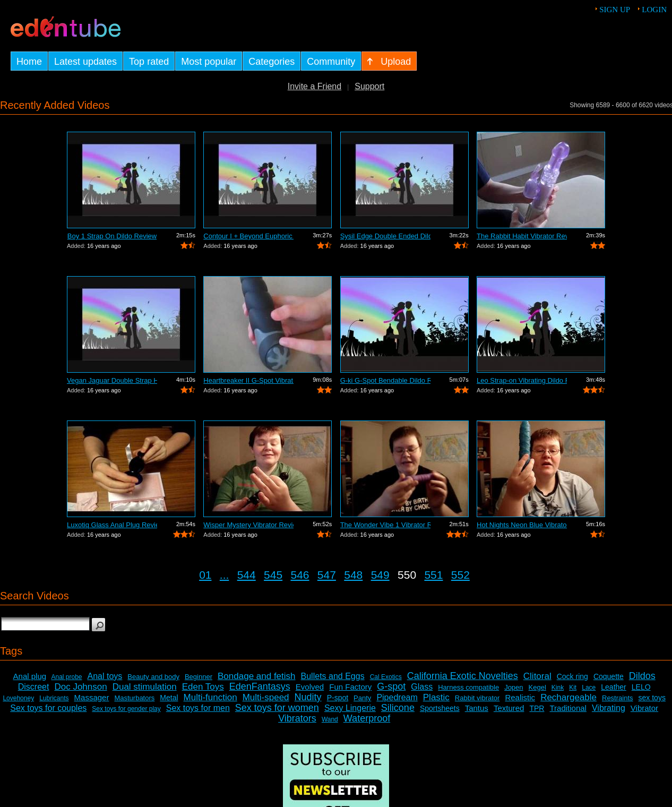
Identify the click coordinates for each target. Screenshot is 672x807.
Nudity (308, 697)
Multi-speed (266, 697)
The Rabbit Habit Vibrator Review (522, 236)
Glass (422, 687)
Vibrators (297, 718)
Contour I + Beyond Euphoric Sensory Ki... (248, 236)
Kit (573, 688)
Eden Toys (203, 687)
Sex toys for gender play (126, 709)
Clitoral (537, 676)
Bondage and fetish (257, 676)
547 (327, 575)
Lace (589, 688)
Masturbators (134, 698)
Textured (509, 708)
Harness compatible (468, 687)
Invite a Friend (315, 86)
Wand (330, 719)
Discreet (34, 687)
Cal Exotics (386, 677)
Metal (169, 698)
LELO (641, 687)
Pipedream (397, 697)
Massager (92, 697)
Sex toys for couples (48, 708)
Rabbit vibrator (477, 698)
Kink (558, 688)
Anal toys (105, 676)
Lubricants (54, 698)
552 (460, 575)
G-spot (391, 686)
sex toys (652, 698)
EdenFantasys (260, 686)
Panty (362, 698)
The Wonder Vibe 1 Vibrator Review (385, 525)
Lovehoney (18, 698)
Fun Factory (350, 687)
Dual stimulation (145, 687)
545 (273, 575)
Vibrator (644, 708)
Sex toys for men (198, 708)
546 (300, 575)
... (225, 575)
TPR (537, 708)
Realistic (520, 697)
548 (353, 575)
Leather (613, 687)
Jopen (514, 687)
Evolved (310, 687)
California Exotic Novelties (463, 676)
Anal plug (30, 676)
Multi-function (210, 697)
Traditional (568, 708)
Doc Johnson (80, 687)
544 (247, 575)
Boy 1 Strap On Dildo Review (112, 236)
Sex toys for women (277, 708)
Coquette (609, 676)
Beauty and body (153, 677)
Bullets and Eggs (333, 676)
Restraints (618, 698)
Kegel (537, 687)
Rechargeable (568, 697)
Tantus (477, 708)
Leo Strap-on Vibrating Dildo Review (522, 380)
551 (433, 575)
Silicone (398, 708)
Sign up (615, 10)
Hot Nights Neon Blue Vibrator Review (522, 525)
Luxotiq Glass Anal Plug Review (112, 525)
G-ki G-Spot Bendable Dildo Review (385, 380)
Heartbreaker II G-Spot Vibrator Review (248, 380)
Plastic (436, 697)
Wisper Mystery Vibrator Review (248, 525)
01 (205, 575)
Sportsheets (440, 708)
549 (380, 575)
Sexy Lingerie (350, 708)
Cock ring (572, 676)
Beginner (199, 677)
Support (369, 86)
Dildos (642, 676)
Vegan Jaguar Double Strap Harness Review (112, 380)
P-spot (338, 698)
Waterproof (367, 718)
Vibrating (609, 708)
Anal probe (66, 677)
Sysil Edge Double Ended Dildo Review (385, 236)
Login (654, 10)
